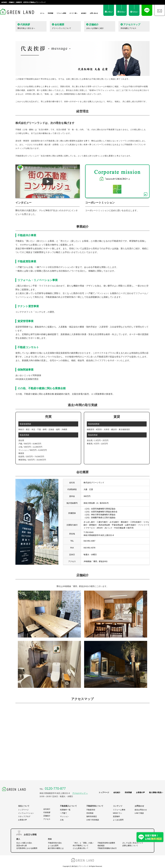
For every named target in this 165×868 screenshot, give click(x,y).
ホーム (42, 13)
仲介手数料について (81, 846)
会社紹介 (84, 13)
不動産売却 (91, 810)
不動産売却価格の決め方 (107, 848)
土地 (62, 820)
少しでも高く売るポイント (133, 843)
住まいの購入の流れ (24, 843)
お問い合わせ (94, 13)
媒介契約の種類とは (56, 848)
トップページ (104, 792)
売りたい (121, 12)
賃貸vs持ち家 (22, 846)
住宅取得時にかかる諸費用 (27, 848)
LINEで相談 (139, 813)
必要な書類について (130, 846)
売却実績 (50, 13)
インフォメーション (26, 813)
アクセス (47, 819)
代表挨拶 (47, 812)
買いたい (109, 12)
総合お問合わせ (141, 810)
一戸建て (63, 813)
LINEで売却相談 (93, 820)
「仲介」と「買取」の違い (83, 843)
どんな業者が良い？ (81, 848)
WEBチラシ (118, 813)
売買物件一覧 (65, 810)
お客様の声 (140, 792)
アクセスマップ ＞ (80, 793)
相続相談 (101, 846)
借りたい (134, 12)
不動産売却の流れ (55, 843)
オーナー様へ (74, 13)
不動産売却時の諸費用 (106, 843)
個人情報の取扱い (156, 792)
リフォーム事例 (61, 13)
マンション (64, 816)
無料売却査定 (92, 816)
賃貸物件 (116, 816)
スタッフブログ (24, 816)
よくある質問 (118, 820)
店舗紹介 (47, 816)
